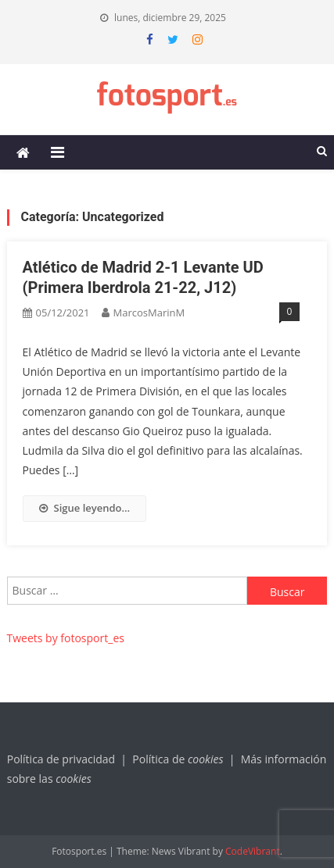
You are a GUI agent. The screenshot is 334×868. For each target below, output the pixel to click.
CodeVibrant (253, 851)
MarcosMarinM (149, 313)
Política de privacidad (61, 759)
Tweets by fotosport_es (66, 638)
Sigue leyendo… (85, 508)
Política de (179, 759)
